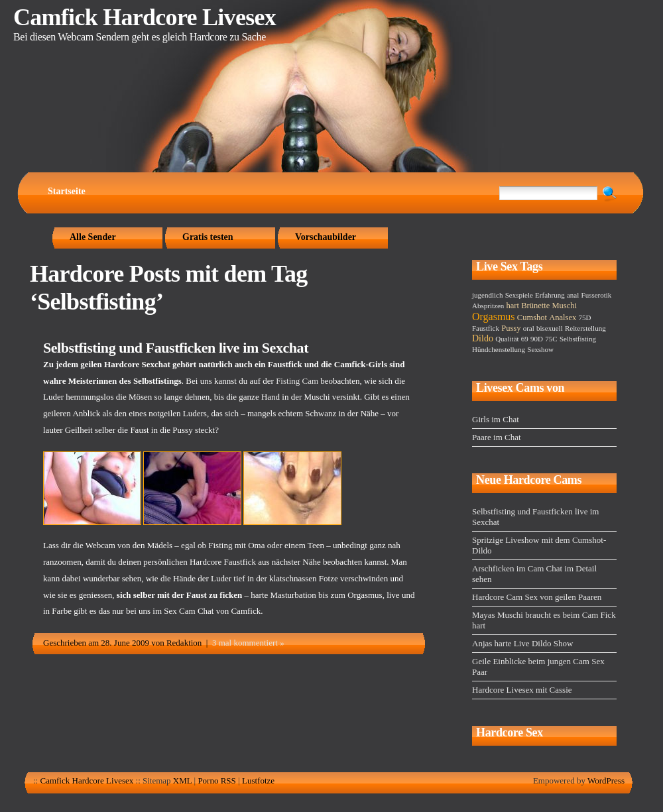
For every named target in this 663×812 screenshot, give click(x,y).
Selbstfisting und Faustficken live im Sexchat (176, 348)
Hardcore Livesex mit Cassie (522, 690)
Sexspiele (519, 295)
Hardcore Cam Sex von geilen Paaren (537, 597)
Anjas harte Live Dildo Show (522, 643)
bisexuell (550, 328)
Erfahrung (550, 295)
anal (573, 295)
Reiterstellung (585, 328)
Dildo (483, 338)
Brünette (535, 306)
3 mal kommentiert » (248, 643)
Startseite (67, 191)
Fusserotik (597, 295)
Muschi (565, 306)
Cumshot (532, 318)
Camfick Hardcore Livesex (145, 17)
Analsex (563, 318)
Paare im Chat (497, 437)
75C (551, 339)
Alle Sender (93, 237)
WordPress (606, 781)
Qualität (507, 339)
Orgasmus (494, 317)
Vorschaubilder (326, 237)
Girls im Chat (496, 419)
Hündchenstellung (499, 349)
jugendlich (487, 295)
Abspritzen (488, 306)
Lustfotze (258, 781)
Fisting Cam (297, 381)
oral (529, 328)
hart (513, 306)
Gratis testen (208, 237)
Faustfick (486, 328)
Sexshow (540, 349)
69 (525, 339)
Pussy (511, 328)
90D (537, 339)
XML (182, 781)
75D (584, 318)
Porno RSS (216, 781)
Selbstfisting (578, 339)
